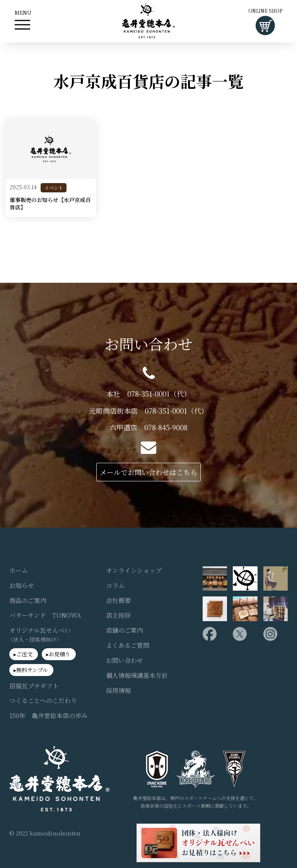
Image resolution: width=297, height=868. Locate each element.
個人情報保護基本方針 (137, 676)
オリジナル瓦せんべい (40, 635)
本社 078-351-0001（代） (148, 394)
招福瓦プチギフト (34, 686)
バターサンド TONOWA (45, 615)
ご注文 (24, 654)
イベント (54, 188)
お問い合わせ (125, 661)
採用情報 (118, 691)
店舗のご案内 (125, 630)
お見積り (60, 654)
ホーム (19, 571)
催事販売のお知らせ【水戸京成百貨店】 (50, 204)
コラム (115, 586)
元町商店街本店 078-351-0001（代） (148, 411)
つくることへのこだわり (43, 701)
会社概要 (118, 601)
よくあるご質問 (128, 645)
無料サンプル (32, 670)
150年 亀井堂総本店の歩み (48, 716)
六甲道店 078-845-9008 (148, 427)
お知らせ (22, 586)
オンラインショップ (134, 571)
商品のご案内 (28, 601)
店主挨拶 (118, 615)
